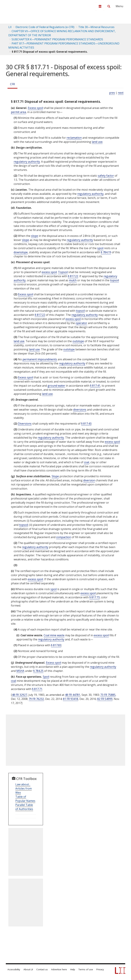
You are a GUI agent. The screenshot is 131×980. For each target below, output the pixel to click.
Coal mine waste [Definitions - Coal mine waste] (54, 635)
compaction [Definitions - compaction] (64, 537)
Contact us (42, 969)
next (121, 93)
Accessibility (14, 969)
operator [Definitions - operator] (81, 323)
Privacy (100, 969)
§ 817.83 (56, 645)
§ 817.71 (37, 689)
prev (112, 93)
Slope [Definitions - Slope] (55, 476)
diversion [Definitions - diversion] (89, 480)
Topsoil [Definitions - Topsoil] (63, 272)
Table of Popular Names (25, 799)
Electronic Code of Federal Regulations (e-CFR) (45, 27)
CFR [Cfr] (12, 84)
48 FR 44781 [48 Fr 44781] (73, 695)
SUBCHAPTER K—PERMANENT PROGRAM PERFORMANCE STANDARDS (57, 39)
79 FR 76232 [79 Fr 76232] (36, 699)
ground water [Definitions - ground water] (56, 386)
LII (10, 27)
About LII (28, 969)
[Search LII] (109, 6)
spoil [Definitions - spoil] (100, 248)
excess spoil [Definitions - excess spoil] (49, 272)
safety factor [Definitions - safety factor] (106, 176)
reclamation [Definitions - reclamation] (74, 138)
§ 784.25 (38, 671)
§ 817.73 (94, 597)
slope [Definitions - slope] (35, 236)
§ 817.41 (95, 386)
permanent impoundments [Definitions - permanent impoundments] (40, 359)
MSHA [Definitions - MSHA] (20, 671)
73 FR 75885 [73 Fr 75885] (108, 695)
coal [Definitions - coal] (86, 462)
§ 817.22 (73, 276)
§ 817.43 (86, 424)
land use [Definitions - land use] (97, 142)
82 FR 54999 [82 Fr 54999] (105, 699)
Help (73, 969)
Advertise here (59, 969)
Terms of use (86, 969)
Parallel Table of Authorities (24, 807)
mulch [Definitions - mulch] (73, 280)
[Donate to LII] (100, 6)
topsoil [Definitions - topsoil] (114, 280)
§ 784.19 (106, 252)
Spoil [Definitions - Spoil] (46, 677)
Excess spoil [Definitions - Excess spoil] (35, 108)
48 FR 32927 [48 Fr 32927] (20, 695)
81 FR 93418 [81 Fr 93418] (71, 699)
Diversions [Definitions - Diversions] (25, 424)
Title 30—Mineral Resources (96, 27)
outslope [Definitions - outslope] (78, 341)
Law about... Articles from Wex (24, 788)
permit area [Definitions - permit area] (18, 112)
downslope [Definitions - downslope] (21, 252)
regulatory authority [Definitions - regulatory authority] (27, 162)
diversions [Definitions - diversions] (80, 410)
